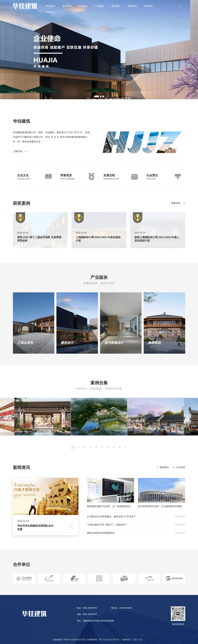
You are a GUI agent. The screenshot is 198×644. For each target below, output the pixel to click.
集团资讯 (164, 467)
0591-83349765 (90, 608)
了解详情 (20, 151)
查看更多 (178, 203)
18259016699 (125, 608)
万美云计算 (137, 640)
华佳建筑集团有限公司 (79, 640)
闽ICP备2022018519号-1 (110, 640)
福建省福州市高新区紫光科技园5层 (98, 621)
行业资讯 (181, 467)
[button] (96, 96)
